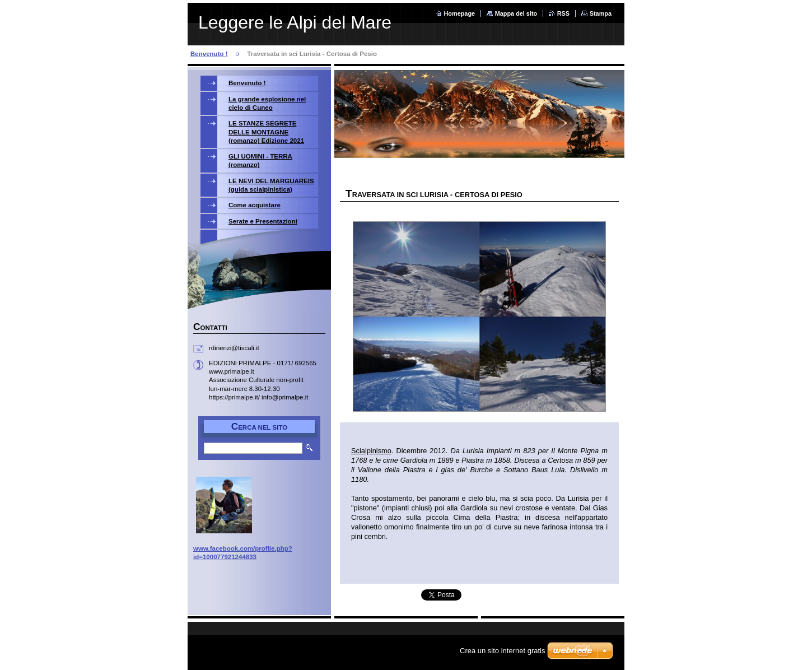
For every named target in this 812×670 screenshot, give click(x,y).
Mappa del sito (516, 13)
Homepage (460, 13)
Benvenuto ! (209, 54)
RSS (563, 13)
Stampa (601, 13)
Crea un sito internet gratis (502, 651)
